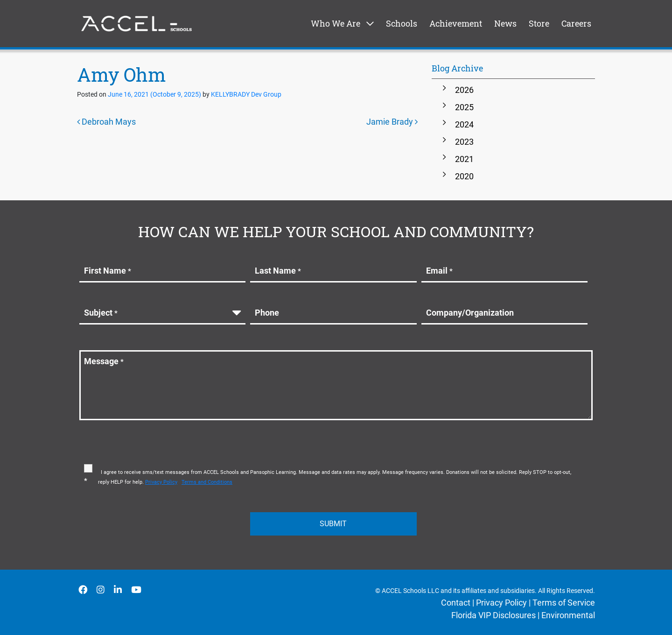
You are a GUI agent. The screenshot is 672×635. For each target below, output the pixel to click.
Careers (576, 23)
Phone (267, 313)
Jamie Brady (392, 122)
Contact (456, 603)
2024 (464, 124)
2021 (464, 159)
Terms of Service (564, 603)
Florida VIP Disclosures (493, 615)
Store (539, 23)
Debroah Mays (106, 122)
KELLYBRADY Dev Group (245, 94)
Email (439, 271)
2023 (464, 142)
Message (104, 361)
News (505, 23)
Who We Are (336, 23)
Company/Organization (470, 313)
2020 (464, 176)
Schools (402, 23)
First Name (108, 271)
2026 (464, 90)
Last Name (278, 271)
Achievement (456, 23)
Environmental (568, 615)
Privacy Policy (501, 603)
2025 (464, 107)
